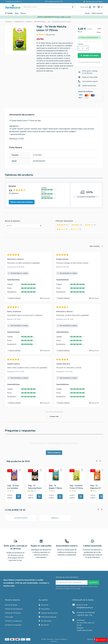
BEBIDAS (55, 518)
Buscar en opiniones (13, 221)
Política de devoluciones (14, 609)
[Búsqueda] (49, 7)
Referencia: (13, 139)
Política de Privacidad (13, 613)
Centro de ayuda (11, 605)
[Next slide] (100, 461)
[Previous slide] (97, 461)
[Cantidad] (83, 48)
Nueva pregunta (54, 453)
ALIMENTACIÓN (21, 518)
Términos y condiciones (13, 621)
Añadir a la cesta (89, 56)
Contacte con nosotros (13, 625)
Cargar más (54, 416)
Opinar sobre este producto (22, 202)
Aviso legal (9, 617)
